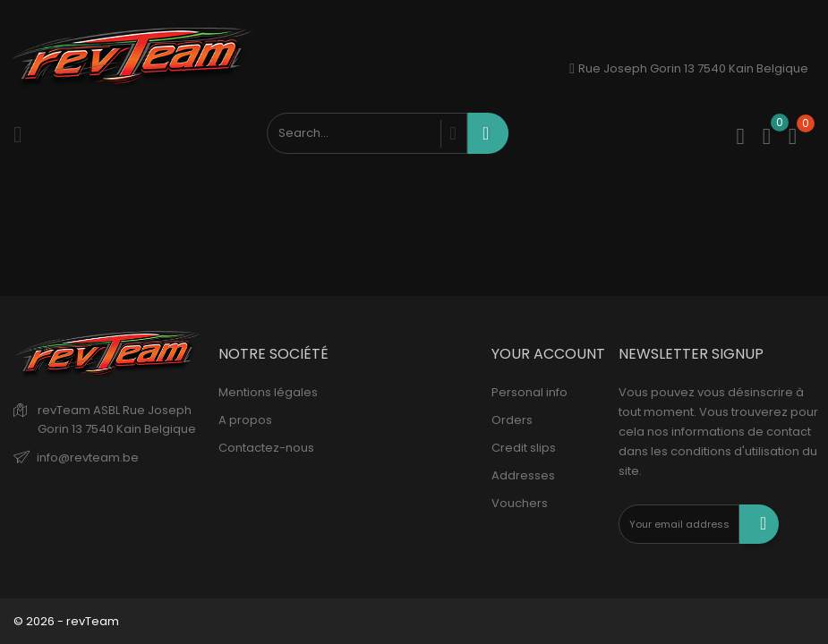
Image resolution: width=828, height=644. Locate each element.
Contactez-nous (266, 448)
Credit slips (524, 448)
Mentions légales (268, 392)
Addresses (523, 475)
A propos (245, 420)
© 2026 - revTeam (66, 621)
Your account (548, 354)
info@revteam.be (88, 458)
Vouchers (520, 503)
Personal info (529, 392)
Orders (512, 420)
